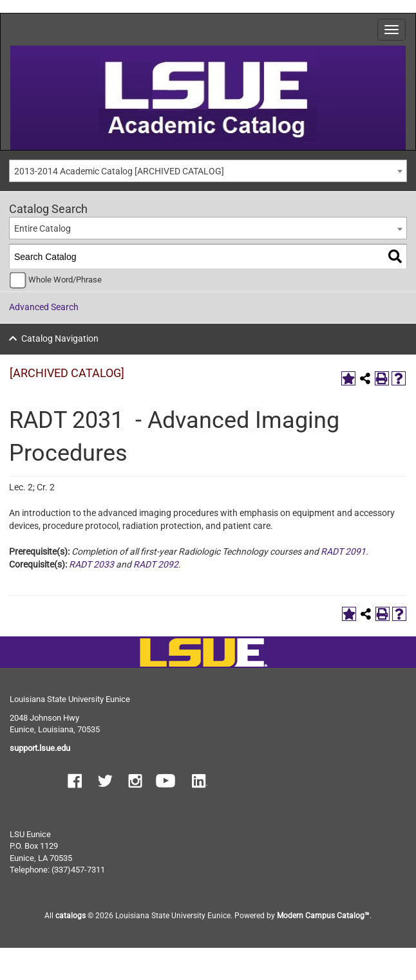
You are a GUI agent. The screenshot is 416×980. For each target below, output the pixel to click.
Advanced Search (44, 307)
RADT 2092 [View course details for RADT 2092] (156, 564)
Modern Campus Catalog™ (323, 916)
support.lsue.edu (40, 748)
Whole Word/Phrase (65, 280)
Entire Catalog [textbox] (43, 228)
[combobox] (208, 171)
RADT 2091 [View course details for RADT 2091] (343, 551)
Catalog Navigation (60, 338)
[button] (75, 782)
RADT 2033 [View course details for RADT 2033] (91, 564)
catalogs (71, 916)
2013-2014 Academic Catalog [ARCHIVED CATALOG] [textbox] (119, 171)
